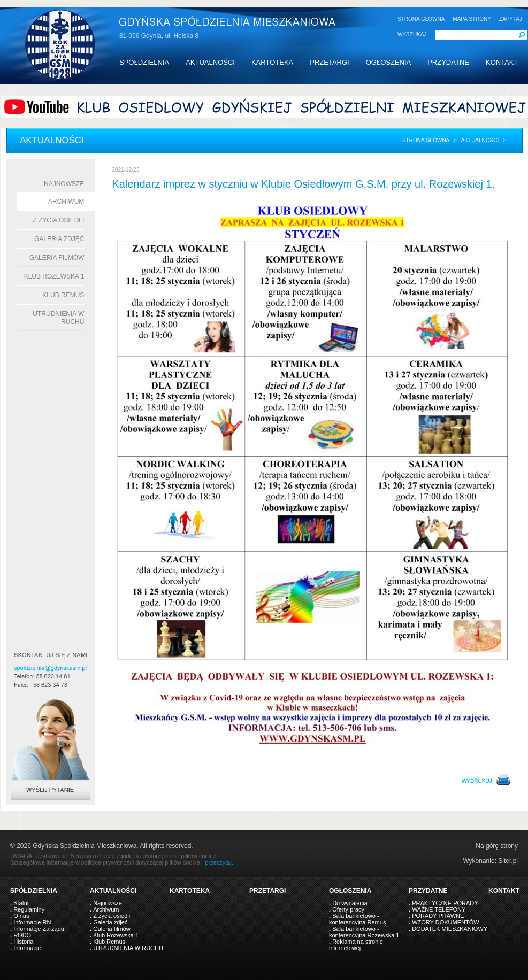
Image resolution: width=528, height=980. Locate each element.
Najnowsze (64, 184)
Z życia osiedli (58, 220)
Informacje (27, 948)
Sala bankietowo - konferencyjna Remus (357, 919)
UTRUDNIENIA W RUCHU (128, 948)
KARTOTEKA (272, 62)
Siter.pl (508, 861)
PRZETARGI (329, 62)
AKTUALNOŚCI (210, 62)
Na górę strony (497, 846)
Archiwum (66, 202)
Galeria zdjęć (59, 239)
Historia (23, 942)
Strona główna (426, 140)
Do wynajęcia (350, 903)
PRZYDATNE (448, 62)
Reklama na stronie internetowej (356, 945)
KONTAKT (502, 62)
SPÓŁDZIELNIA (144, 62)
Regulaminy (29, 909)
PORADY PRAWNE (438, 916)
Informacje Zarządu (39, 929)
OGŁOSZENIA (389, 62)
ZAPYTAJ (511, 19)
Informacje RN (32, 922)
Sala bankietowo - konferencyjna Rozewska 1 (364, 932)
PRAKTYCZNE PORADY (445, 903)
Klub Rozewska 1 (54, 276)
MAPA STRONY (472, 19)
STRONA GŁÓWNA (421, 19)
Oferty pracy (348, 909)
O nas (21, 916)
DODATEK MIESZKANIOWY (450, 929)
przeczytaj (218, 862)
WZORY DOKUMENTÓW (445, 922)
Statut (21, 903)
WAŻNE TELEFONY (439, 909)
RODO (22, 935)
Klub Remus (63, 295)
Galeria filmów (57, 258)
